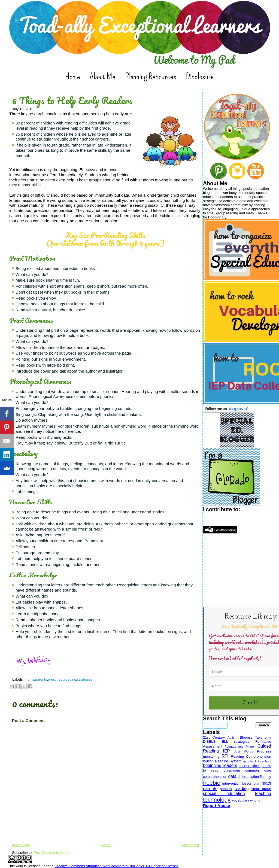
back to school (261, 761)
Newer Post (21, 845)
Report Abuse (216, 805)
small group (261, 789)
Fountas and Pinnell (240, 746)
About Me (103, 76)
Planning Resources (151, 76)
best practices (249, 766)
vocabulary (240, 800)
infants (29, 679)
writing (255, 800)
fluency (266, 777)
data (232, 776)
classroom (232, 770)
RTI (225, 756)
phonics (226, 789)
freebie (212, 783)
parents (41, 679)
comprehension (215, 777)
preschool (56, 679)
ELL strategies (236, 741)
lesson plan (251, 783)
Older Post (191, 845)
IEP (227, 751)
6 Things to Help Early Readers (72, 100)
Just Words (243, 751)
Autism (232, 737)
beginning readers (220, 765)
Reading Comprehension (251, 756)
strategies (85, 679)
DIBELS (209, 741)
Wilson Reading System (222, 761)
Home (73, 76)
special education (224, 794)
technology (217, 800)
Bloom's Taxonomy (255, 737)
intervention (231, 783)
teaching (263, 794)
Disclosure (200, 76)
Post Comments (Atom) (52, 853)
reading (70, 679)
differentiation (248, 777)
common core (258, 770)
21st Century (214, 737)
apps (246, 761)
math (266, 783)
